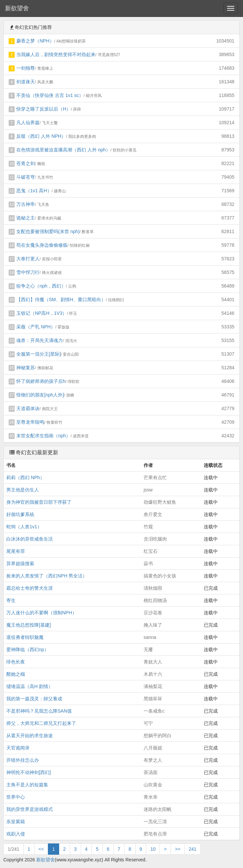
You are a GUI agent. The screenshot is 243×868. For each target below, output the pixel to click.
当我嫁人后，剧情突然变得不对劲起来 (56, 54)
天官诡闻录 (18, 748)
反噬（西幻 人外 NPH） (41, 136)
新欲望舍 (17, 8)
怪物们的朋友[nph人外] (40, 395)
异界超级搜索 (20, 564)
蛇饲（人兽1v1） (24, 527)
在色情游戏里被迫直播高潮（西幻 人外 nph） (63, 150)
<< (41, 849)
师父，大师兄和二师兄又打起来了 (41, 723)
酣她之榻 (16, 674)
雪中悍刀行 (28, 272)
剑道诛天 (26, 82)
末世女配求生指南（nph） (43, 436)
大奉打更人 (28, 259)
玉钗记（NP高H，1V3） (42, 313)
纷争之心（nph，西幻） (41, 286)
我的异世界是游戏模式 (30, 809)
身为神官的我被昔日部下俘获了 (39, 502)
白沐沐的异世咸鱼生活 (30, 539)
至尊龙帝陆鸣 (30, 422)
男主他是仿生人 (23, 490)
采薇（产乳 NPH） (36, 327)
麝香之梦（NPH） (35, 41)
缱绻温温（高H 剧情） (30, 686)
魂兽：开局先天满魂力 (40, 340)
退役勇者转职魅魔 (25, 637)
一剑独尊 (26, 68)
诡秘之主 (26, 218)
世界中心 (16, 797)
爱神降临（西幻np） (28, 650)
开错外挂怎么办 (23, 760)
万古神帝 (26, 204)
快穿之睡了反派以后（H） (44, 109)
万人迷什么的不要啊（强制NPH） (42, 613)
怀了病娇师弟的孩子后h (41, 381)
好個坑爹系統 (20, 514)
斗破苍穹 (26, 177)
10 (153, 849)
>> (178, 849)
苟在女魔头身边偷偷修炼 (42, 245)
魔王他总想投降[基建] (29, 625)
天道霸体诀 (28, 408)
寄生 (11, 600)
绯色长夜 (16, 662)
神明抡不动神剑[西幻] (29, 772)
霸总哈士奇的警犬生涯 (30, 588)
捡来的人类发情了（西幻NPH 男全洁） (47, 576)
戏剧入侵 (16, 834)
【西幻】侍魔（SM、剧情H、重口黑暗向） (61, 300)
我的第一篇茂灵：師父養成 (34, 699)
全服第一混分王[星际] (39, 354)
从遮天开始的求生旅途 (30, 736)
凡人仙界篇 (28, 123)
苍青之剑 (26, 163)
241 (193, 849)
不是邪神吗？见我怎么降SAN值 (39, 711)
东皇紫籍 (16, 822)
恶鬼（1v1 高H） (34, 191)
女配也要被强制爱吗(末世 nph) (48, 231)
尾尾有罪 (16, 551)
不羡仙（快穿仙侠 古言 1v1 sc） (50, 95)
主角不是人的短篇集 (27, 785)
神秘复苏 (26, 368)
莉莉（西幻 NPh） (25, 477)
